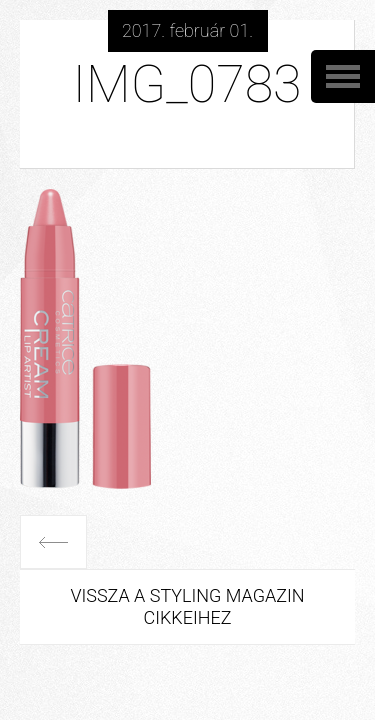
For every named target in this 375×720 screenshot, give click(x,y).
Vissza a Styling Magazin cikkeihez (187, 606)
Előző (53, 542)
